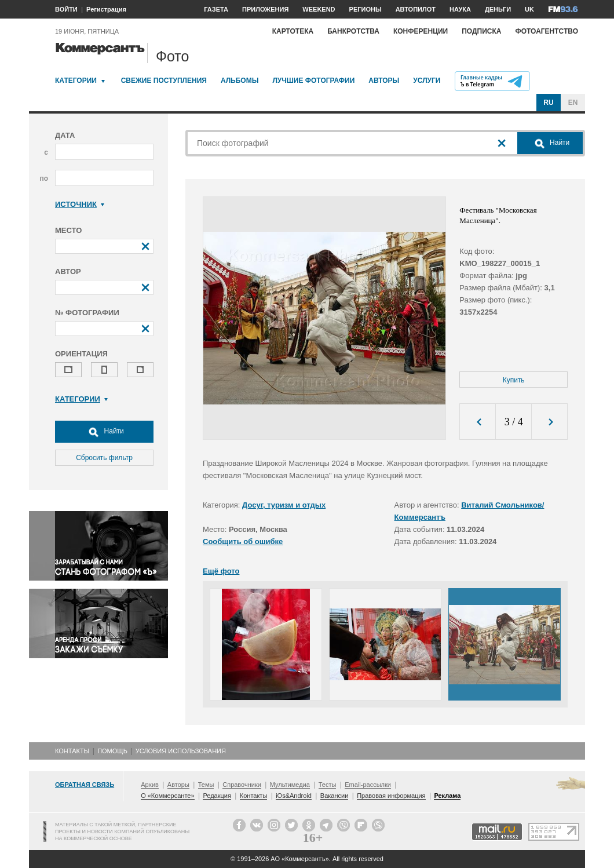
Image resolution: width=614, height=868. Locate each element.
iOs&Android (294, 796)
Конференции (421, 31)
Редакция (217, 796)
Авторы (384, 81)
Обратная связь (85, 785)
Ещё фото (221, 571)
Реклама (447, 796)
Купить (514, 380)
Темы (206, 785)
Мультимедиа (290, 785)
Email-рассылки (368, 785)
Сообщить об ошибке (243, 541)
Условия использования (181, 751)
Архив (150, 785)
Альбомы (240, 81)
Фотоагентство (547, 31)
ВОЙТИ (66, 9)
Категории (76, 81)
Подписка (481, 31)
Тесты (328, 785)
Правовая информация (391, 796)
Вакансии (335, 796)
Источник (80, 204)
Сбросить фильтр (104, 458)
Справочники (242, 785)
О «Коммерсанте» (167, 796)
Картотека (293, 31)
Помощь (112, 751)
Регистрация (106, 9)
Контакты (72, 751)
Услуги (427, 81)
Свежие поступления (164, 81)
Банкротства (353, 31)
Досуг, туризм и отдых (284, 505)
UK (529, 9)
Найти (104, 432)
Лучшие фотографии (313, 81)
